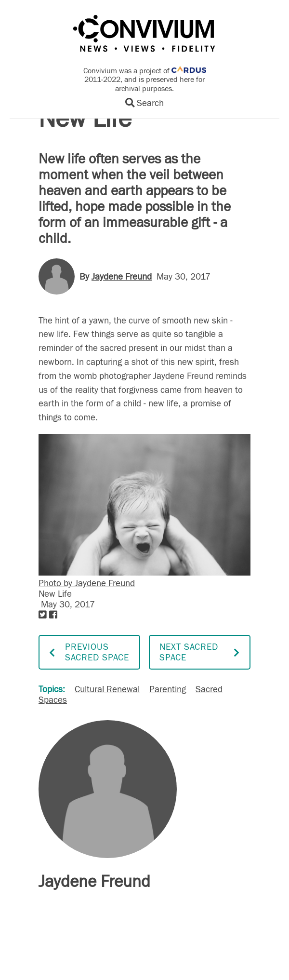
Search (144, 103)
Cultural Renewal (107, 689)
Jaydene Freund (122, 277)
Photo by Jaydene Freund (87, 583)
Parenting (168, 689)
